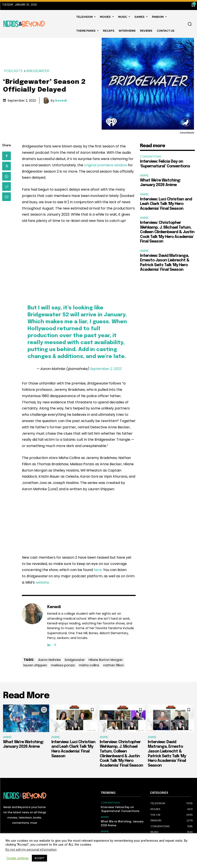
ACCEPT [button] (39, 858)
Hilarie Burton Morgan (106, 660)
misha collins (89, 665)
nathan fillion (113, 665)
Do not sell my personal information (31, 850)
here (98, 570)
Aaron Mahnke (50, 660)
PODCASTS (14, 71)
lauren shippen (35, 665)
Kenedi (61, 101)
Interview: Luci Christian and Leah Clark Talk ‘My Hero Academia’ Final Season (166, 204)
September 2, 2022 (106, 369)
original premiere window (106, 165)
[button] (190, 24)
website (42, 582)
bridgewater (75, 660)
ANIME (144, 176)
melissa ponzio (63, 665)
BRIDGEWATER (38, 71)
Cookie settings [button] (18, 858)
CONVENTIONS (151, 157)
